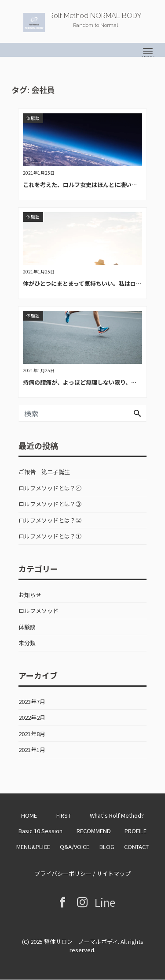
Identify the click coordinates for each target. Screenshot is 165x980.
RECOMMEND (94, 831)
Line (103, 902)
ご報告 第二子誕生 (44, 472)
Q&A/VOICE (75, 847)
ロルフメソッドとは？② (50, 520)
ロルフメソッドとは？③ (50, 504)
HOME (29, 815)
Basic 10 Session (40, 831)
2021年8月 (32, 734)
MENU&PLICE (33, 847)
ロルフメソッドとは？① (50, 536)
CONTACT (136, 847)
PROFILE (136, 831)
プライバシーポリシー (63, 873)
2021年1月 (32, 750)
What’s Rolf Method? (117, 815)
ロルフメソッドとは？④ (50, 488)
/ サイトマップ (111, 873)
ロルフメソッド (38, 611)
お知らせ (30, 595)
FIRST (64, 815)
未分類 (27, 643)
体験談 (27, 627)
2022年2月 (32, 717)
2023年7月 (32, 701)
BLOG (107, 847)
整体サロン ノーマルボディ (81, 941)
